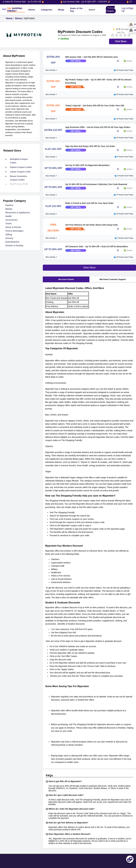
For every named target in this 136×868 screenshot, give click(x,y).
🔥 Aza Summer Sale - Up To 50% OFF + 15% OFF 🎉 (88, 2)
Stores (32, 10)
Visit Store (121, 42)
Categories (47, 10)
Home (9, 19)
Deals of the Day (77, 10)
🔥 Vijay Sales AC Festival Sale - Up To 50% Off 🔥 (24, 2)
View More (89, 282)
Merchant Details (66, 294)
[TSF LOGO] (15, 10)
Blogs (61, 10)
